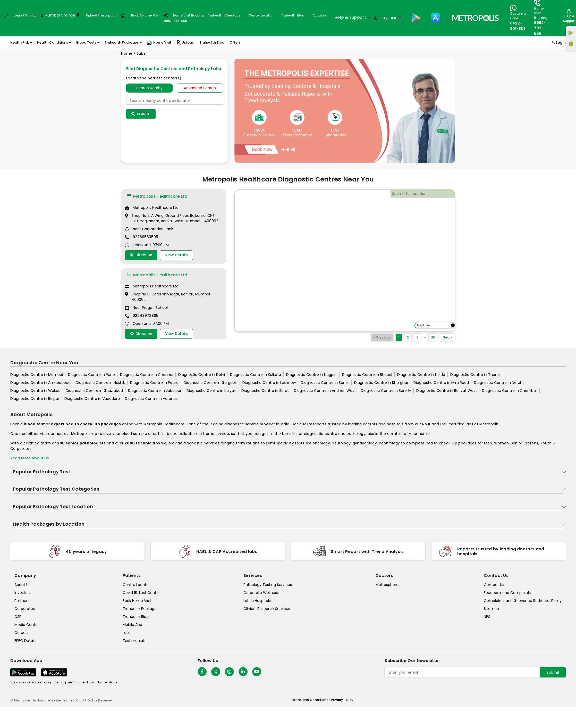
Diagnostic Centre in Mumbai (37, 375)
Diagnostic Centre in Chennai (147, 375)
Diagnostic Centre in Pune (91, 375)
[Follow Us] (202, 672)
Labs (141, 53)
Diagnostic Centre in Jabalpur (155, 391)
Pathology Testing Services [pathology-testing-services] (268, 585)
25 (433, 337)
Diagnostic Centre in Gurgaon (210, 383)
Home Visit (159, 43)
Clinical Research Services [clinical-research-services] (267, 609)
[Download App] (23, 672)
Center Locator (261, 15)
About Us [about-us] (22, 585)
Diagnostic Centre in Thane (475, 375)
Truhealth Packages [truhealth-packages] (141, 609)
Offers (235, 42)
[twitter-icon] (216, 672)
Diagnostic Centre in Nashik (100, 383)
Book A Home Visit (145, 15)
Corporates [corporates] (25, 609)
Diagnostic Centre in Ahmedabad (40, 383)
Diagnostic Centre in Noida (421, 375)
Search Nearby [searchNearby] (149, 88)
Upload (185, 43)
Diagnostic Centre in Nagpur (312, 375)
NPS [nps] (487, 617)
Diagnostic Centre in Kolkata (256, 375)
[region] (345, 260)
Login (561, 43)
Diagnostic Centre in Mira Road (441, 383)
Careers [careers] (22, 633)
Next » (448, 337)
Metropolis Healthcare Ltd (157, 196)
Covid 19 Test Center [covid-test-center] (141, 593)
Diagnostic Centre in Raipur (35, 399)
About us (320, 15)
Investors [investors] (23, 593)
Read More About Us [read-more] (30, 458)
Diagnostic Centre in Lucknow (269, 383)
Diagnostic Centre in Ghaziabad (94, 391)
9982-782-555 (540, 28)
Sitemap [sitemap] (491, 609)
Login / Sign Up (25, 15)
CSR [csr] (18, 617)
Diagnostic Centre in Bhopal (367, 375)
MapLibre (423, 325)
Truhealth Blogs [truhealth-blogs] (137, 617)
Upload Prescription (101, 15)
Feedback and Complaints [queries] (507, 593)
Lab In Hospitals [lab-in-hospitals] (257, 601)
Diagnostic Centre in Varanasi (152, 399)
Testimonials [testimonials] (134, 641)
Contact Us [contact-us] (494, 585)
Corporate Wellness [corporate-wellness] (261, 593)
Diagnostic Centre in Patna (154, 383)
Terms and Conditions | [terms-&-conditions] (311, 700)
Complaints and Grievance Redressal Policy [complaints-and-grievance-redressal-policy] (523, 601)
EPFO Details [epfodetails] (25, 641)
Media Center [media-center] (27, 625)
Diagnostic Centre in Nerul (497, 383)
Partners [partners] (22, 601)
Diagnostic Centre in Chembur (510, 391)
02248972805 (146, 316)
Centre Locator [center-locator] (136, 585)
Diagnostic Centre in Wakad (35, 391)
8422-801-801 (392, 18)
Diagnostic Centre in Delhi (202, 375)
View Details (176, 255)
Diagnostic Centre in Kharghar (381, 383)
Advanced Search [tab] (200, 88)
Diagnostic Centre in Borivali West (447, 391)
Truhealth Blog (293, 15)
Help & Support (569, 18)
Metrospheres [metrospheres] (388, 585)
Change (68, 15)
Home (127, 53)
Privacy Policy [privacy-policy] (342, 700)
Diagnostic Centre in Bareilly (386, 391)
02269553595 (145, 237)
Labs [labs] (127, 633)
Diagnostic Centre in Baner (325, 383)
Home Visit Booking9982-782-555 (184, 18)
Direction (141, 255)
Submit (553, 672)
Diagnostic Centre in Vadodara (92, 399)
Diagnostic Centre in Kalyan (211, 391)
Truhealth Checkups (224, 15)
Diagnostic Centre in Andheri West (325, 391)
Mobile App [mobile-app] (132, 625)
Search (141, 114)
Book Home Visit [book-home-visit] (137, 601)
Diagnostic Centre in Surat (265, 391)
